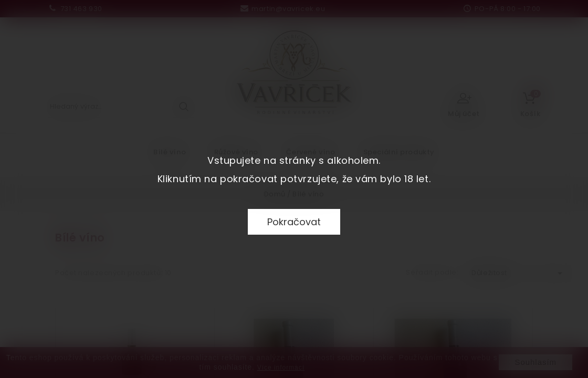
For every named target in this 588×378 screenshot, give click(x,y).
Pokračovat (294, 222)
